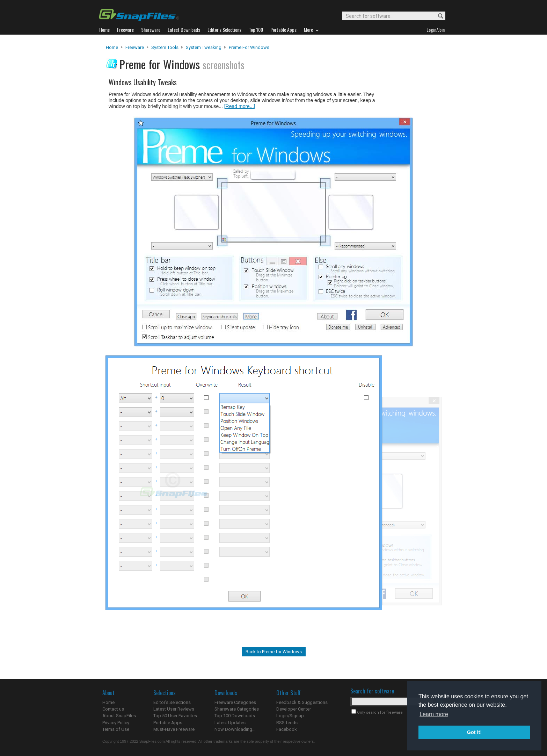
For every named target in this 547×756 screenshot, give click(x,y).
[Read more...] (240, 106)
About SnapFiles (119, 716)
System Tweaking (204, 47)
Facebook (287, 729)
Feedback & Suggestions (302, 702)
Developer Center (294, 709)
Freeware (135, 47)
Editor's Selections (172, 702)
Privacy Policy (116, 723)
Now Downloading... (235, 729)
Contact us (113, 709)
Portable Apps (168, 723)
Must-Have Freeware (174, 729)
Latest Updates (230, 723)
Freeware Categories (235, 702)
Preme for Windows (249, 47)
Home (112, 47)
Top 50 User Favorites (175, 716)
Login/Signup (290, 716)
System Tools (165, 47)
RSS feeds (287, 723)
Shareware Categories (237, 709)
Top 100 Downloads (235, 716)
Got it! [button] (474, 732)
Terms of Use (116, 729)
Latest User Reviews (174, 709)
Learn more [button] (434, 714)
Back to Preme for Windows (274, 652)
